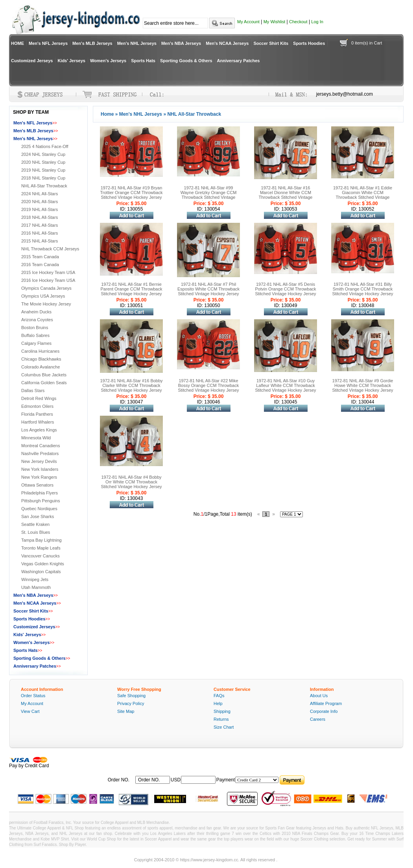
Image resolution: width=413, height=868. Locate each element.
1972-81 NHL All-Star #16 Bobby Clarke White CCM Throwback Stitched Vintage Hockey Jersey (131, 385)
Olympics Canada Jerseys (46, 288)
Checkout (298, 22)
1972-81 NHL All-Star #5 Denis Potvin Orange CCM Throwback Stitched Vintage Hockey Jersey (285, 289)
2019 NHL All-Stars (40, 209)
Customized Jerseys (32, 61)
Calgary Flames (36, 343)
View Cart (30, 711)
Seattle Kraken (35, 524)
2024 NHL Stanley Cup (43, 154)
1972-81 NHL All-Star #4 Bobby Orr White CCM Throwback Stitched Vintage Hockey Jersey (131, 482)
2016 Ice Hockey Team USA (48, 280)
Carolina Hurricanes (40, 351)
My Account (248, 22)
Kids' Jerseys (71, 61)
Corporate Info (324, 711)
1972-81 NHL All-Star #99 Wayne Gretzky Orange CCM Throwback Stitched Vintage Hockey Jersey (209, 195)
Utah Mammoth (36, 587)
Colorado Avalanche (41, 367)
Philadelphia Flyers (40, 493)
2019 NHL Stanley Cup (43, 170)
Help (218, 703)
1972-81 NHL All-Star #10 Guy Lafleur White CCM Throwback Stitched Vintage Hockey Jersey (285, 385)
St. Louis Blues (36, 532)
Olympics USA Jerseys (43, 296)
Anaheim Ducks (36, 312)
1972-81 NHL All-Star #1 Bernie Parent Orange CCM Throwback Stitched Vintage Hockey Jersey (132, 289)
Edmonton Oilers (37, 406)
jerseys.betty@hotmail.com (345, 94)
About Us (319, 696)
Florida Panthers (37, 414)
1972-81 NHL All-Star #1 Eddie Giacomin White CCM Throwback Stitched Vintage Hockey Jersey (363, 195)
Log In (317, 22)
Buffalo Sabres (35, 335)
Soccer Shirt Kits (271, 43)
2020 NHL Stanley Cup (43, 162)
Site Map (126, 711)
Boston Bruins (35, 328)
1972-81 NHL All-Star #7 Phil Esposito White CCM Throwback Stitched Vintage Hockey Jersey (208, 289)
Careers (318, 719)
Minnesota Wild (36, 438)
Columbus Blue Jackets (44, 375)
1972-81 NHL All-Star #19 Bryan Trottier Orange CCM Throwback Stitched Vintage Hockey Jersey (132, 192)
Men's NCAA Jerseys (227, 43)
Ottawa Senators (37, 485)
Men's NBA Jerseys (181, 43)
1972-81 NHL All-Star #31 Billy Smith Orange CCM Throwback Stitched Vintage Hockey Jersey (362, 289)
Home (107, 114)
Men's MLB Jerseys (92, 43)
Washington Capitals (41, 572)
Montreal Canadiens (41, 446)
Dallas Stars (33, 391)
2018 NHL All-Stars (40, 217)
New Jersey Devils (39, 461)
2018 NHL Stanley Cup (43, 178)
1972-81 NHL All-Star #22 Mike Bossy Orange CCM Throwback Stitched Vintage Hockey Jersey (208, 385)
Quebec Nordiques (39, 509)
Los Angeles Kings (39, 430)
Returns (221, 719)
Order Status (33, 696)
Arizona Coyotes (37, 320)
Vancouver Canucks (41, 556)
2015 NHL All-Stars (40, 241)
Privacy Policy (131, 703)
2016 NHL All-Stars (40, 233)
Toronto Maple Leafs (41, 548)
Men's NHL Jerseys (137, 43)
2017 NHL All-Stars (40, 225)
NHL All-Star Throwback (44, 186)
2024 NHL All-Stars (40, 194)
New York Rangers (39, 477)
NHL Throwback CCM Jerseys (50, 249)
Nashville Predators (40, 453)
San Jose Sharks (38, 516)
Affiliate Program (326, 703)
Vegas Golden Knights (43, 564)
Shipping (222, 711)
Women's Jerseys (108, 61)
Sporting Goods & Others (186, 61)
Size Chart (224, 727)
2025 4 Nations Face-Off (45, 146)
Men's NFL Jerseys (48, 43)
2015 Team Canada (40, 257)
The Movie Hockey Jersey (46, 304)
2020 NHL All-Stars (40, 202)
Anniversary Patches (239, 61)
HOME (18, 43)
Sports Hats (143, 61)
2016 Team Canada (40, 265)
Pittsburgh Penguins (41, 501)
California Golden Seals (44, 383)
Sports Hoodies (309, 43)
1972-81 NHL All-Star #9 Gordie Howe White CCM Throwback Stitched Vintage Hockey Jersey (362, 385)
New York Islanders (40, 469)
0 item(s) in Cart (367, 43)
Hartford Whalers (38, 422)
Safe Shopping (131, 696)
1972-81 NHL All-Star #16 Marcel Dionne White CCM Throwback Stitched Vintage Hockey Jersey (286, 195)
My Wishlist (275, 22)
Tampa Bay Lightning (41, 540)
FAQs (219, 696)
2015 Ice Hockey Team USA (48, 272)
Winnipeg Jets (35, 579)
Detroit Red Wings (39, 398)
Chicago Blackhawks (41, 359)
